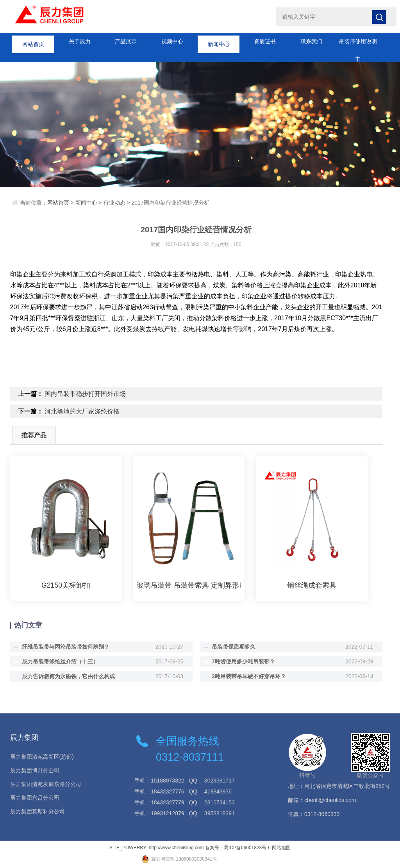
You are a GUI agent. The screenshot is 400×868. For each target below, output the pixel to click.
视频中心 (172, 41)
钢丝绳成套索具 (312, 585)
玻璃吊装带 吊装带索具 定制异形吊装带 (189, 585)
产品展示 (126, 41)
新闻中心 (219, 41)
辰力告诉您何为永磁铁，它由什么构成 (66, 676)
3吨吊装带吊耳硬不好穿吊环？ (246, 676)
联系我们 (311, 41)
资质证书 (265, 41)
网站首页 (33, 41)
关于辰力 (80, 41)
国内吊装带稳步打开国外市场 (85, 394)
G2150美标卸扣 (66, 585)
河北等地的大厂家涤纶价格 (82, 411)
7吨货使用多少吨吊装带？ (241, 661)
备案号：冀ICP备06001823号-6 (238, 848)
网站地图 (281, 848)
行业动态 (114, 203)
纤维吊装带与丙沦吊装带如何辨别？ (63, 647)
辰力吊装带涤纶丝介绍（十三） (57, 661)
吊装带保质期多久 (231, 647)
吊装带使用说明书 (358, 44)
